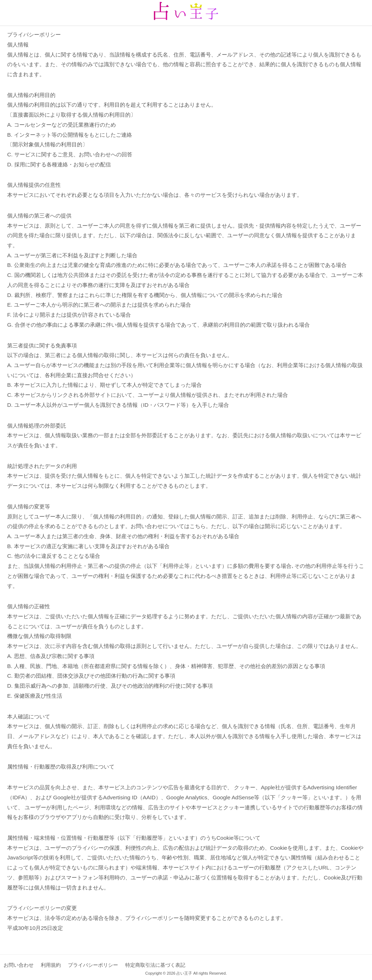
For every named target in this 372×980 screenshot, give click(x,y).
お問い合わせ (19, 965)
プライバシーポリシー (93, 965)
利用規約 (51, 965)
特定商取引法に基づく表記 (155, 965)
